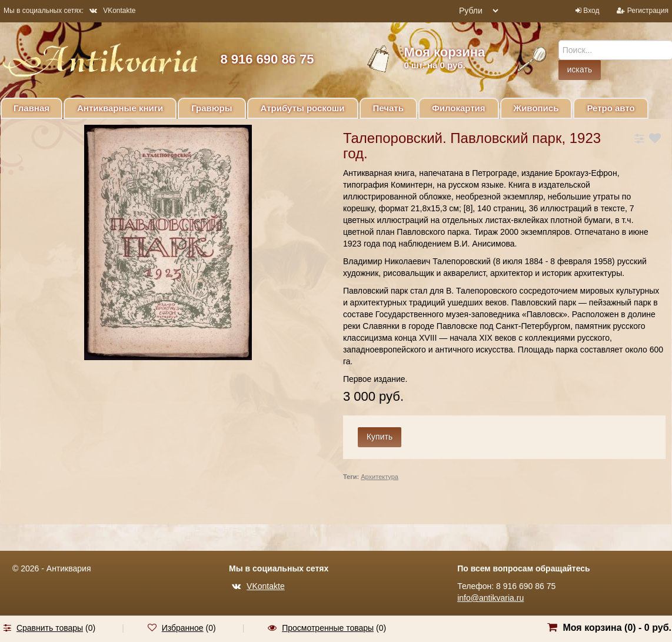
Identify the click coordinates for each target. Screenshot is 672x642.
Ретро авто (611, 108)
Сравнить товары (50, 628)
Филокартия (459, 108)
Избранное (183, 628)
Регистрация (648, 11)
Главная (31, 108)
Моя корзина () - (617, 628)
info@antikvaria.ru (490, 598)
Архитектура (380, 477)
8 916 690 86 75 (267, 59)
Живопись (536, 108)
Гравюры (212, 108)
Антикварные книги (120, 108)
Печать (388, 108)
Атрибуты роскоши (303, 108)
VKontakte (112, 11)
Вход (591, 11)
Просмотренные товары (328, 628)
